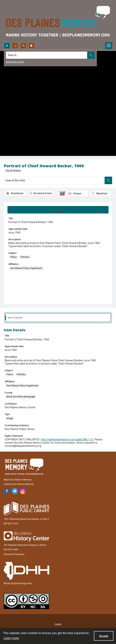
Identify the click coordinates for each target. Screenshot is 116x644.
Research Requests (14, 554)
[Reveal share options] (15, 46)
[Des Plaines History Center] (26, 537)
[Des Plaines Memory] (24, 467)
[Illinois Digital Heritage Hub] (26, 571)
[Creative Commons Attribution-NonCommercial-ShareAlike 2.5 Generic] (26, 601)
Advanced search (15, 62)
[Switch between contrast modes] (32, 46)
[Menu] (109, 46)
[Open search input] (7, 46)
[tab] (58, 210)
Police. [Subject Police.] (14, 257)
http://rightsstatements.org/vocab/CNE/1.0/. (67, 439)
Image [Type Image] (10, 418)
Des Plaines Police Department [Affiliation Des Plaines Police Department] (26, 268)
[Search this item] (54, 180)
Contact (58, 624)
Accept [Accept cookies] (104, 636)
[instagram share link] (23, 491)
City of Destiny (13, 171)
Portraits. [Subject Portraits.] (25, 257)
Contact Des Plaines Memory (19, 484)
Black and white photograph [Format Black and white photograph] (21, 397)
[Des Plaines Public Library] (26, 509)
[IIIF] (62, 193)
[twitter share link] (15, 491)
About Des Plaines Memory (18, 480)
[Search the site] (47, 55)
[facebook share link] (7, 491)
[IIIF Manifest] (100, 193)
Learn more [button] (11, 638)
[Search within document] (108, 180)
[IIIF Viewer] (77, 193)
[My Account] (23, 46)
